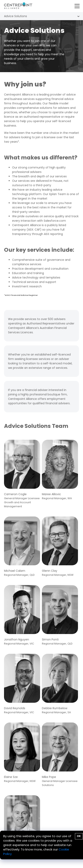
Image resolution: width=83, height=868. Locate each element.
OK (79, 836)
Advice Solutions (16, 16)
